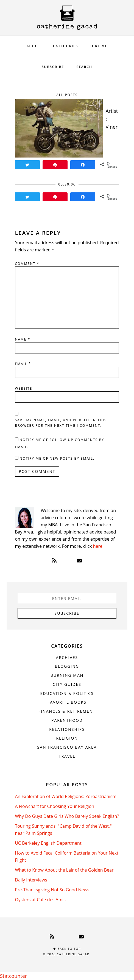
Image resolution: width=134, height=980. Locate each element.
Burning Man (67, 675)
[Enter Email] (67, 598)
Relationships (67, 729)
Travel (67, 756)
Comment (27, 264)
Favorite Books (67, 702)
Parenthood (67, 720)
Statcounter (13, 976)
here (98, 546)
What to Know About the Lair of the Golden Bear (64, 870)
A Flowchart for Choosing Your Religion (55, 806)
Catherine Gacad (67, 18)
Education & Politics (67, 693)
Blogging (67, 666)
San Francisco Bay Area (67, 747)
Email (23, 364)
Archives (67, 657)
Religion (67, 738)
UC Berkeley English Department (48, 843)
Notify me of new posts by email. (57, 458)
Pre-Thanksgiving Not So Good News (52, 890)
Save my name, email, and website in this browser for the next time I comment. (61, 423)
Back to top (67, 949)
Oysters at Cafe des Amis (40, 900)
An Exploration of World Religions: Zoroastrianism (66, 796)
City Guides (67, 684)
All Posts (67, 95)
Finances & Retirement (67, 711)
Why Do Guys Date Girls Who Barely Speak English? (67, 816)
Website (23, 388)
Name (23, 339)
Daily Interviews (31, 880)
